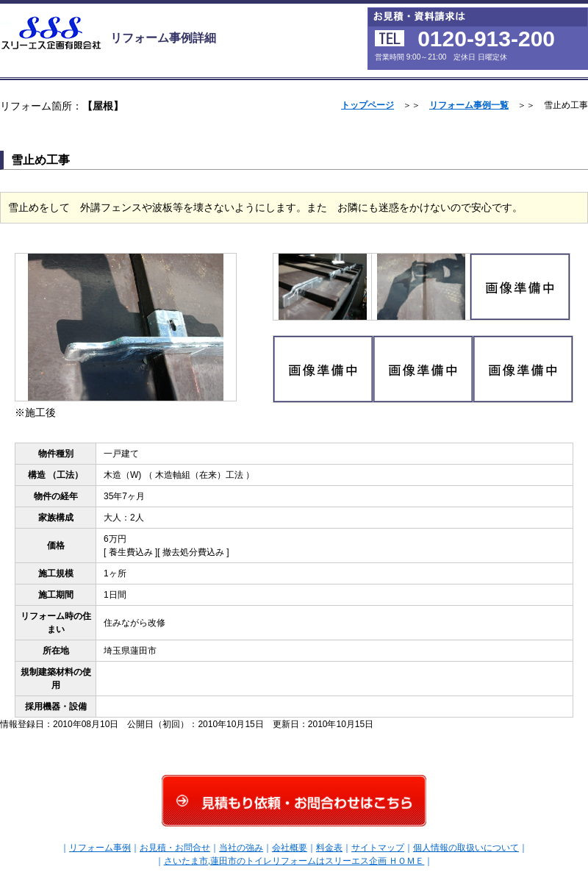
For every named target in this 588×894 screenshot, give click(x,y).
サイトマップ (378, 848)
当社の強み (241, 848)
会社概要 (290, 848)
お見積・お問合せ (175, 848)
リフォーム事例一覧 (469, 105)
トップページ (367, 105)
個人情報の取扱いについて (466, 848)
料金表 (329, 848)
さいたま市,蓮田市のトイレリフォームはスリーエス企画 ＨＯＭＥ (294, 861)
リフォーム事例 (100, 848)
